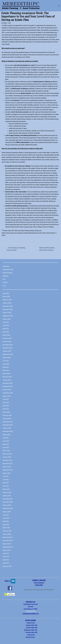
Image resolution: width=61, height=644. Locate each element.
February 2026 (7, 300)
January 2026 (7, 303)
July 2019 (6, 553)
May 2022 (6, 444)
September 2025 (8, 316)
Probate (5, 282)
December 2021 (8, 460)
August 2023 (7, 396)
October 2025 (7, 313)
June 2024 (6, 364)
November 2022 (8, 425)
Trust (4, 286)
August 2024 (7, 358)
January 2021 (7, 496)
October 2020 (7, 505)
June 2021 (6, 480)
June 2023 (6, 402)
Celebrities (6, 266)
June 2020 (6, 518)
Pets (4, 279)
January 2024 (7, 380)
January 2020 (7, 534)
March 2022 (6, 451)
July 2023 (6, 399)
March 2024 (6, 374)
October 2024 (7, 351)
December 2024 (8, 345)
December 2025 (8, 306)
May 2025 (6, 329)
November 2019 (8, 541)
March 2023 (6, 412)
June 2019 (6, 557)
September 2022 (8, 431)
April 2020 (6, 525)
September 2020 (8, 508)
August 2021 (7, 473)
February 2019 (7, 566)
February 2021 (7, 492)
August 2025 (7, 319)
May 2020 (6, 521)
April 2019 (6, 563)
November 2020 (8, 502)
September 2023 (8, 393)
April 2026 (6, 293)
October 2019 (7, 544)
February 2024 (7, 377)
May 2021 (6, 483)
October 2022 (7, 428)
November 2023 (8, 386)
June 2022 (6, 441)
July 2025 (6, 322)
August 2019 (7, 550)
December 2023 (8, 383)
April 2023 (6, 409)
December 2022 (8, 422)
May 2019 (6, 560)
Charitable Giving (8, 270)
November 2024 (8, 348)
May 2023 (6, 406)
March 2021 (6, 489)
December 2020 (8, 499)
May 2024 (6, 367)
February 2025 (7, 338)
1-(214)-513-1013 (31, 611)
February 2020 (7, 531)
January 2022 (7, 457)
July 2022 (6, 438)
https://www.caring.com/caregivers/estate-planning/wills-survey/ (22, 233)
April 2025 (6, 332)
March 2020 (6, 528)
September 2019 (8, 547)
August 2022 (7, 435)
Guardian (5, 276)
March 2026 (6, 297)
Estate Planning (7, 273)
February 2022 (7, 454)
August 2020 (7, 512)
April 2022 (6, 448)
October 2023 (7, 390)
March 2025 (6, 335)
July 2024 (6, 361)
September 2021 (8, 470)
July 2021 (6, 476)
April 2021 (6, 486)
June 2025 (6, 325)
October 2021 (7, 467)
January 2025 (7, 342)
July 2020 (6, 515)
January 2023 (7, 419)
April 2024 (6, 370)
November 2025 (8, 309)
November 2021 (8, 464)
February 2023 (7, 415)
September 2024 (8, 354)
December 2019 (8, 537)
